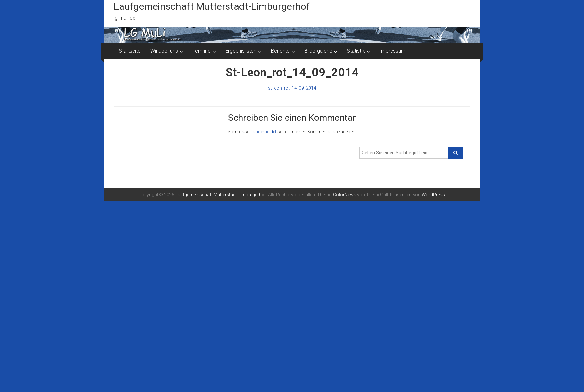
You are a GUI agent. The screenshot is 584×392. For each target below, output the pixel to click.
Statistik (356, 51)
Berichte (280, 51)
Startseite (130, 51)
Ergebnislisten (241, 51)
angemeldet (265, 132)
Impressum (392, 51)
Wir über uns (164, 51)
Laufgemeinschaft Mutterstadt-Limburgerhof (212, 6)
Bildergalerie (318, 51)
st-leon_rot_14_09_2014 (292, 88)
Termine (202, 51)
